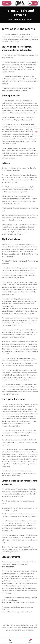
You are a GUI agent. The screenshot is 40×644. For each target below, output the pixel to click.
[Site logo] (20, 3)
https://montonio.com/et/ (23, 120)
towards (9, 602)
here (11, 581)
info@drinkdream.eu (8, 567)
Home (10, 20)
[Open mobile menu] (7, 3)
